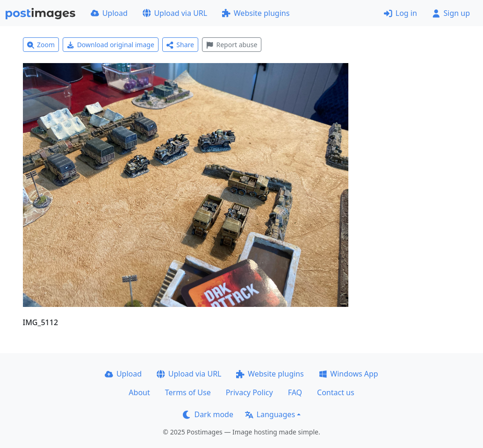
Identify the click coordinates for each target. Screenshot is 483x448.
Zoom (41, 45)
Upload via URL (175, 13)
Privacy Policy (249, 392)
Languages (270, 414)
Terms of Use (188, 392)
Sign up (451, 13)
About (139, 392)
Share (180, 45)
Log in (400, 13)
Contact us (336, 392)
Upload (109, 13)
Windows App (349, 374)
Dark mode (208, 414)
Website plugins (256, 13)
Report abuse (232, 45)
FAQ (295, 392)
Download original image (111, 45)
